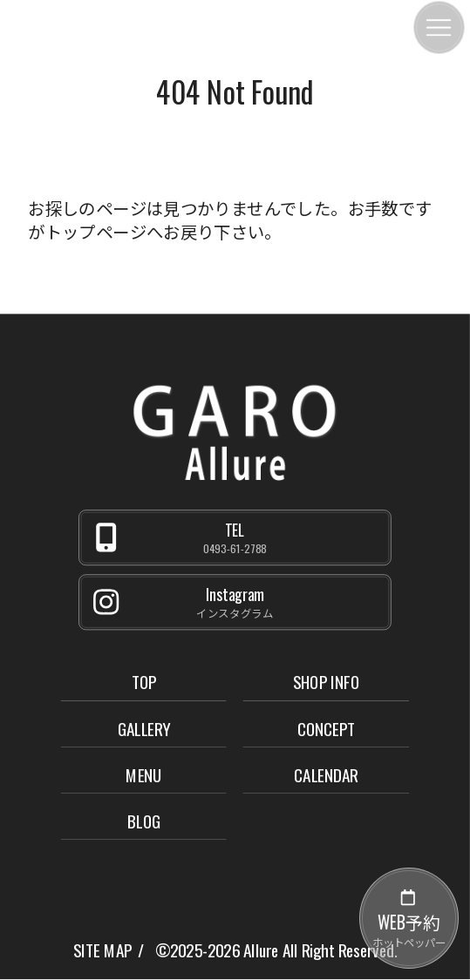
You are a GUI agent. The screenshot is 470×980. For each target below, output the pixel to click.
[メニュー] (439, 27)
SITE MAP (102, 950)
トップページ (96, 231)
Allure (261, 950)
